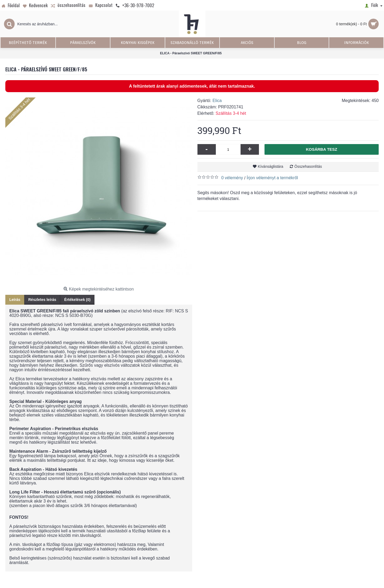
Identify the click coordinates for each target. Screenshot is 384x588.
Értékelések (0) (77, 300)
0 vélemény (232, 178)
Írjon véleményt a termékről (272, 178)
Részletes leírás (42, 300)
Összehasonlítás (308, 166)
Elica (217, 101)
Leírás (15, 300)
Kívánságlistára (271, 166)
